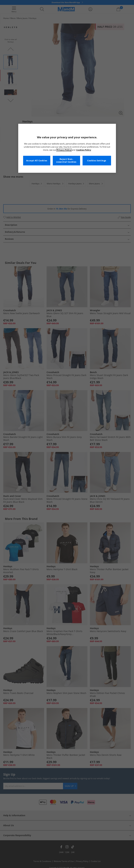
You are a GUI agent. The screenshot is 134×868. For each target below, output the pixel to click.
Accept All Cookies (37, 161)
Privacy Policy (64, 150)
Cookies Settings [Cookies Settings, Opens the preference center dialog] (97, 161)
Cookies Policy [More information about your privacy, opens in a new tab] (84, 150)
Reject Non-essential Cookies (66, 161)
